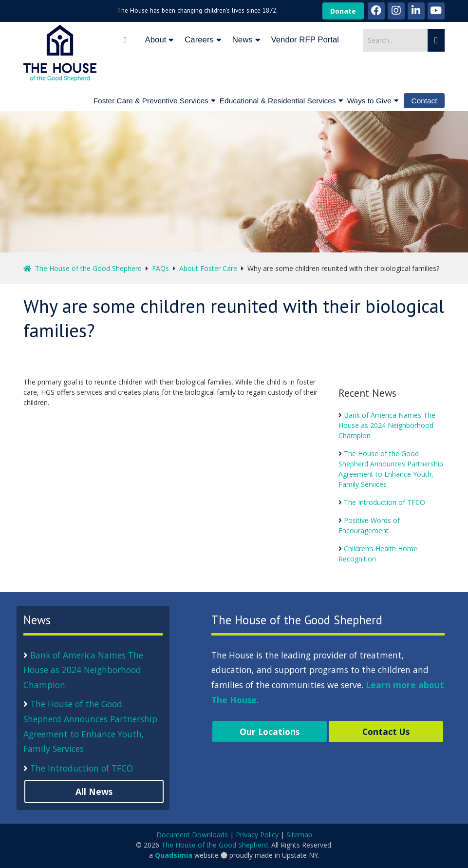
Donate (343, 11)
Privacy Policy (257, 835)
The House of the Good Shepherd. (215, 845)
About (156, 40)
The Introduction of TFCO (384, 502)
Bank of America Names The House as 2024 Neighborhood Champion (387, 425)
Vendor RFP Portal (305, 40)
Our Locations (270, 732)
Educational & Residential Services (278, 101)
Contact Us (386, 732)
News (243, 40)
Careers (199, 40)
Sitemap (299, 835)
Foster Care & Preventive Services (151, 101)
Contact (424, 101)
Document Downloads (192, 835)
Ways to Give (369, 101)
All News (94, 791)
